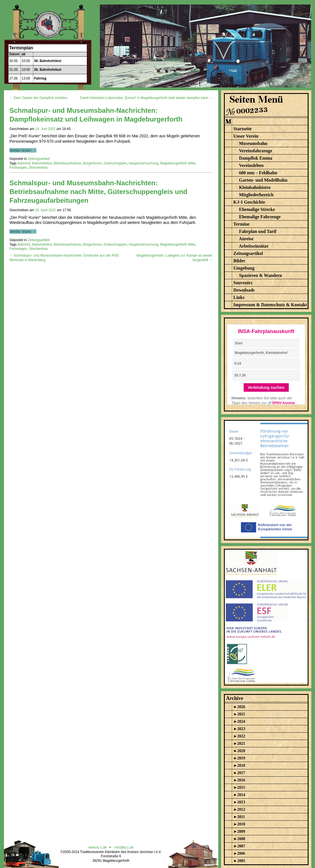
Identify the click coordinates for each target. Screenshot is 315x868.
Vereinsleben (251, 165)
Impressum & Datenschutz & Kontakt (270, 305)
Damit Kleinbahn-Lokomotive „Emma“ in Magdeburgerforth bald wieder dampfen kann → (146, 98)
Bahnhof (24, 163)
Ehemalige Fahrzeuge (260, 217)
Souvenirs (243, 283)
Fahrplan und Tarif (258, 231)
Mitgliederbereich (256, 195)
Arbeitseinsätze (254, 246)
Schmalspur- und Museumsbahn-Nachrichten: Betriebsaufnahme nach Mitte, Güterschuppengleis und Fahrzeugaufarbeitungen (99, 192)
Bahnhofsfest (42, 163)
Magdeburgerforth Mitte (178, 163)
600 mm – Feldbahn (258, 173)
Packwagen (18, 168)
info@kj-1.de (124, 847)
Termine (242, 224)
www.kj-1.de (98, 847)
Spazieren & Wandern (261, 275)
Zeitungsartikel (39, 159)
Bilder (240, 261)
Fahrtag (40, 78)
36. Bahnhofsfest (48, 61)
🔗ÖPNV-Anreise (281, 403)
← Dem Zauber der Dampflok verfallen (38, 98)
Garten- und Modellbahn (263, 180)
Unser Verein (246, 136)
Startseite (243, 129)
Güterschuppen (115, 163)
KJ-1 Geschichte (249, 202)
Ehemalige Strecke (257, 209)
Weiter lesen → (23, 150)
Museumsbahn (253, 143)
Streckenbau (38, 168)
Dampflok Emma (256, 158)
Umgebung (244, 268)
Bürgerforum (92, 163)
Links (239, 297)
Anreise (246, 239)
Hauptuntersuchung (144, 163)
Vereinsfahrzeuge (255, 151)
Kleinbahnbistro (255, 187)
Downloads (244, 290)
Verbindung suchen (266, 387)
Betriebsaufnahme (67, 163)
